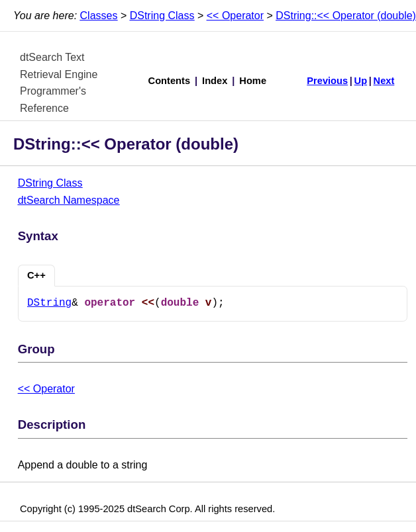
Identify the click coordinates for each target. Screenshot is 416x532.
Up (361, 81)
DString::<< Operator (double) (346, 16)
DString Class (162, 16)
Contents (170, 81)
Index (215, 81)
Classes (99, 16)
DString (49, 303)
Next (384, 81)
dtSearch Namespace (69, 200)
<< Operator (235, 16)
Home (253, 81)
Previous (327, 81)
